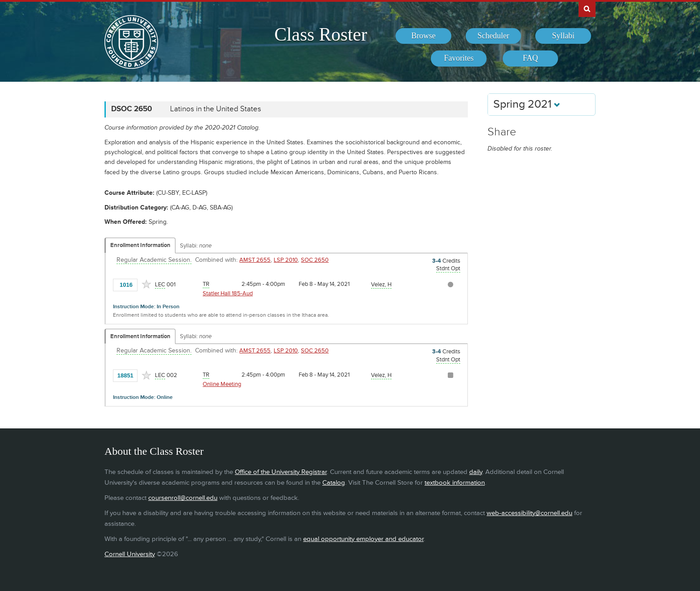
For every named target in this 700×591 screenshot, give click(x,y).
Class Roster (321, 34)
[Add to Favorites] (146, 284)
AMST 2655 (255, 260)
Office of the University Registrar (281, 472)
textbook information (455, 483)
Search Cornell (587, 8)
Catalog (334, 483)
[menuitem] (423, 36)
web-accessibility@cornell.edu (529, 513)
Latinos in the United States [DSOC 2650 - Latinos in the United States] (216, 109)
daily (476, 472)
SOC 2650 (315, 260)
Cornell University (130, 554)
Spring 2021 (527, 104)
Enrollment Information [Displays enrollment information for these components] (140, 245)
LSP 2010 (286, 260)
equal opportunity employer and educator (363, 539)
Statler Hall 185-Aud (228, 293)
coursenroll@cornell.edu (183, 498)
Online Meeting (222, 384)
